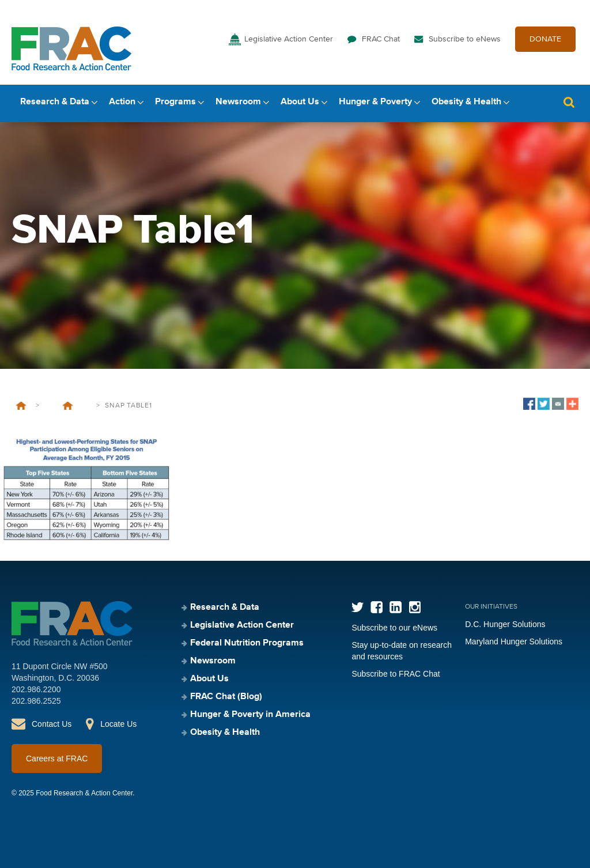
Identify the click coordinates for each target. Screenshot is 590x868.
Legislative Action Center (289, 39)
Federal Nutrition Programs (247, 643)
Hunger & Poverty (375, 102)
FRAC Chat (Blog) (226, 697)
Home (21, 406)
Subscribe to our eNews (394, 628)
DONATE (545, 39)
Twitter (358, 607)
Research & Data (55, 102)
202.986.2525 (36, 701)
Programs (175, 102)
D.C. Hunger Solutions (505, 624)
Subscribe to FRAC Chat (396, 674)
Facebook (377, 607)
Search (569, 102)
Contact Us (52, 724)
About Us (300, 102)
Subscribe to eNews (465, 39)
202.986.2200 (36, 689)
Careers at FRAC (57, 758)
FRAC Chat (381, 39)
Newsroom (238, 102)
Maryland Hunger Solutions (514, 641)
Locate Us (118, 724)
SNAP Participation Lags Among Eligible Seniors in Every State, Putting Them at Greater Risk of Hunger (68, 406)
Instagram (415, 607)
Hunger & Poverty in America (250, 715)
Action (122, 102)
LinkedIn (396, 607)
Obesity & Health (466, 102)
